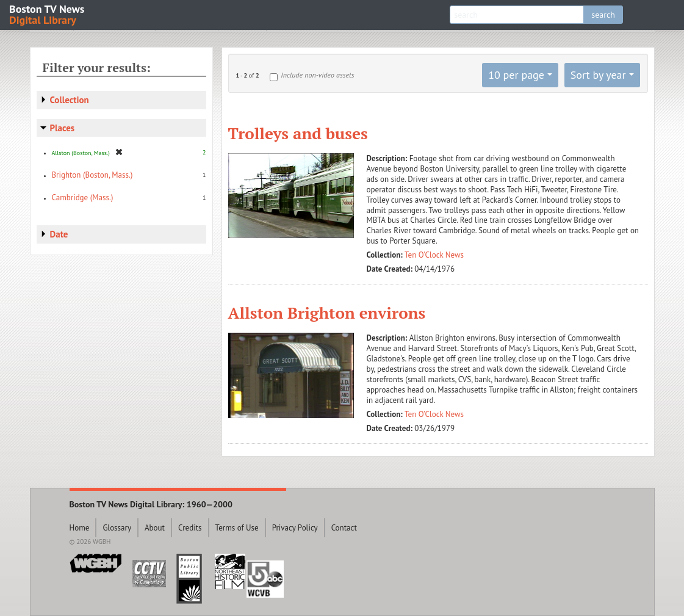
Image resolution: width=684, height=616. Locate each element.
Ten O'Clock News (434, 255)
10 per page (516, 75)
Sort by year (598, 75)
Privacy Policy (295, 528)
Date (59, 234)
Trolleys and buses (298, 133)
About (155, 528)
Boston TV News (48, 14)
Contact (344, 528)
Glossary (117, 528)
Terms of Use (237, 528)
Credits (190, 528)
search (603, 15)
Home (80, 528)
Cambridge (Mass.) (83, 197)
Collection (70, 100)
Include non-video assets (317, 75)
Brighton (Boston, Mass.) (92, 175)
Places (63, 128)
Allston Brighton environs (327, 313)
